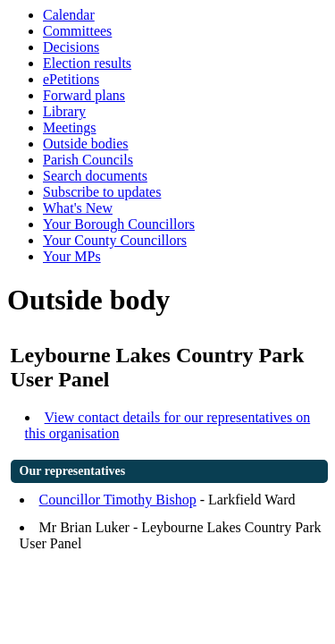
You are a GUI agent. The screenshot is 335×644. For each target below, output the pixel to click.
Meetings (70, 127)
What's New (78, 208)
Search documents (95, 176)
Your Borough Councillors (119, 224)
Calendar (69, 15)
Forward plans (84, 95)
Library (64, 111)
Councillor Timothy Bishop (118, 500)
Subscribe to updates (102, 192)
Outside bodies (86, 144)
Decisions (71, 47)
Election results (87, 63)
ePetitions (71, 79)
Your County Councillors (115, 240)
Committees (77, 31)
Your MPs (72, 256)
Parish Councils (88, 160)
